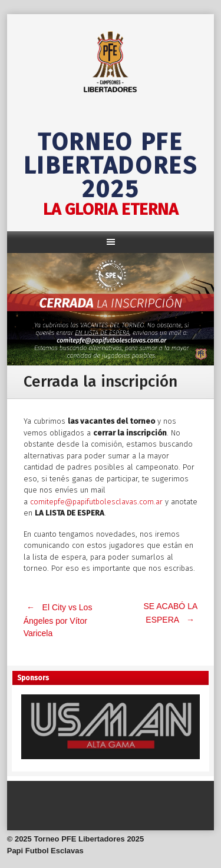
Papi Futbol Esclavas (45, 851)
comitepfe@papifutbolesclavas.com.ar (96, 502)
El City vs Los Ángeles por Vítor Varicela (58, 620)
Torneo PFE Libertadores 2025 (111, 166)
